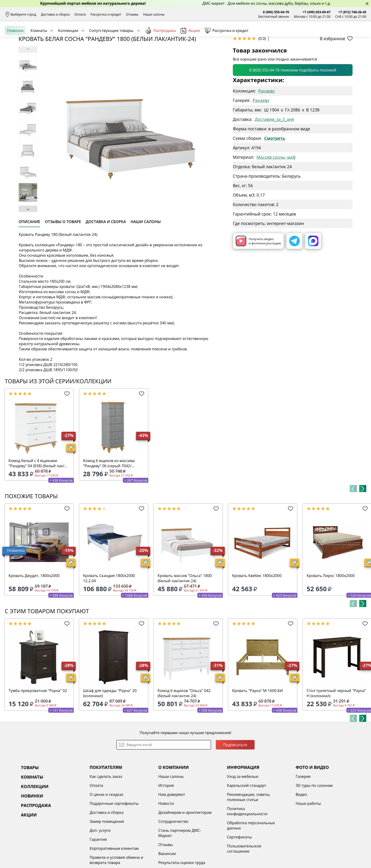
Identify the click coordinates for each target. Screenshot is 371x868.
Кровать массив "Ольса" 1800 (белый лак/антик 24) (185, 615)
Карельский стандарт (247, 822)
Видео (301, 831)
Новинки (15, 52)
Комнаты (39, 52)
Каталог (68, 35)
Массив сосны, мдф (276, 194)
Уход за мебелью (243, 813)
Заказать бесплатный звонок (345, 52)
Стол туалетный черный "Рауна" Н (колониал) (336, 730)
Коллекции (68, 52)
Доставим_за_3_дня (274, 156)
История (166, 822)
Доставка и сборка (55, 14)
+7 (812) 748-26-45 (352, 12)
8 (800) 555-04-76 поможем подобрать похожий (293, 106)
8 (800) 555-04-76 (276, 12)
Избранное (338, 35)
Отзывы (132, 14)
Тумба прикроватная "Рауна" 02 (38, 727)
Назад (17, 63)
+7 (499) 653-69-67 (317, 12)
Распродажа (160, 52)
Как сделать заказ (106, 813)
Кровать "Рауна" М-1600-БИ (257, 727)
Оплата (80, 14)
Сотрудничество (173, 858)
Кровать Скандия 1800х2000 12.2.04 (109, 615)
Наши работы (308, 840)
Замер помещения (107, 858)
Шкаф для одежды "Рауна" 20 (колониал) (110, 730)
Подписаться (235, 781)
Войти (319, 35)
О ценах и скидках (106, 831)
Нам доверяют (172, 831)
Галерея (303, 813)
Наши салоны (154, 14)
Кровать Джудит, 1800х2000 (34, 612)
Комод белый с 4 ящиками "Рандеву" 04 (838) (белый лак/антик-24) (36, 500)
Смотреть (275, 175)
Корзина (359, 35)
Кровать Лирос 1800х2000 (331, 612)
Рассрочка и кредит (106, 14)
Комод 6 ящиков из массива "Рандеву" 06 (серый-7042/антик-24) (109, 500)
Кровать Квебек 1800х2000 (257, 612)
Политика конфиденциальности (247, 848)
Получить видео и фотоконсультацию (258, 277)
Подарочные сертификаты (114, 840)
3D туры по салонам (314, 822)
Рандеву (266, 127)
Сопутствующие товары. (112, 52)
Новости (166, 840)
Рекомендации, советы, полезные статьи (249, 833)
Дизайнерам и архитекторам (185, 849)
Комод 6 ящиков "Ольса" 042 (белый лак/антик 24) (184, 730)
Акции (190, 52)
